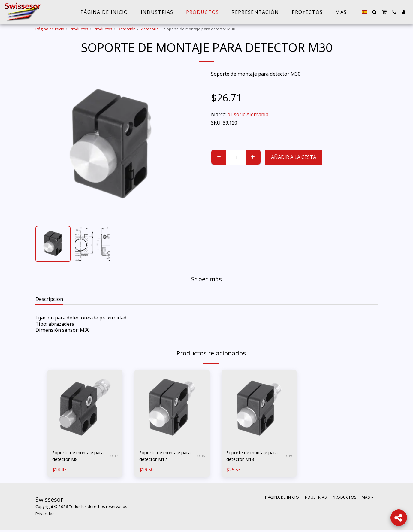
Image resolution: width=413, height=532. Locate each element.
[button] (374, 12)
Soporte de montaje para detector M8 (75, 457)
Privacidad (45, 515)
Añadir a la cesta (294, 157)
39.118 (200, 457)
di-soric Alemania (248, 114)
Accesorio (150, 29)
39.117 (113, 457)
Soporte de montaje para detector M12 (162, 457)
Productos (79, 29)
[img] (85, 407)
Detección (127, 29)
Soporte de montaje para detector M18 (249, 457)
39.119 (287, 457)
